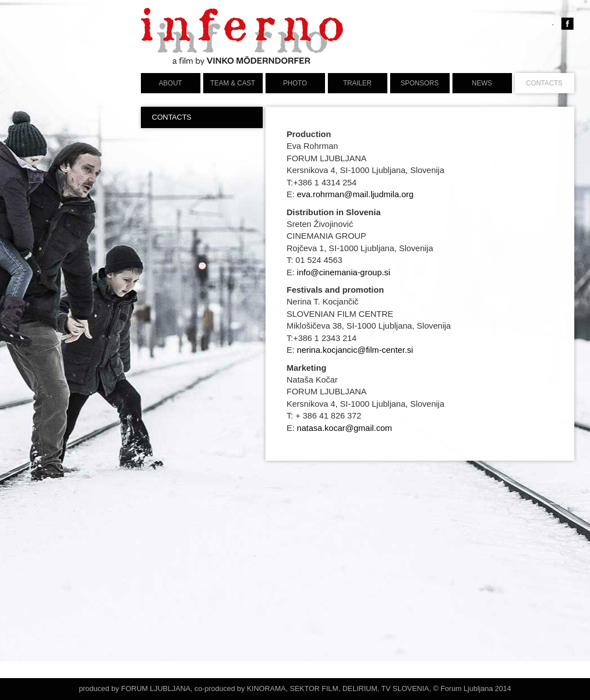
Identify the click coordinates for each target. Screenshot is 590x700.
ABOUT (170, 83)
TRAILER (357, 83)
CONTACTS (544, 83)
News (482, 83)
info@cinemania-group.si (344, 272)
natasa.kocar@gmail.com (344, 428)
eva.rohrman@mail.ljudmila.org (355, 194)
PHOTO (295, 83)
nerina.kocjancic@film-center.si (355, 350)
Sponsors (419, 83)
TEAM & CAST (232, 83)
